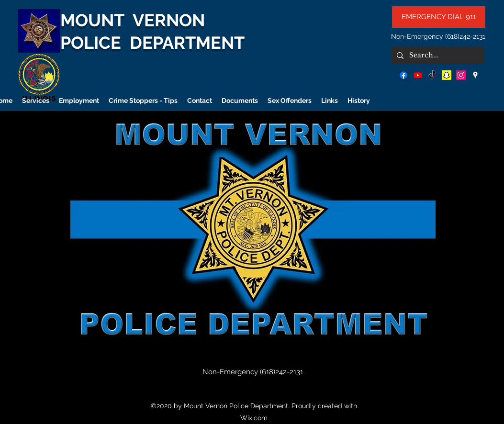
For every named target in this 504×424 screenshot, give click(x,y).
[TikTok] (432, 75)
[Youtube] (418, 75)
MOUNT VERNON (133, 20)
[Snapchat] (447, 75)
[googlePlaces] (475, 75)
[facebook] (403, 75)
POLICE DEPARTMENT (152, 43)
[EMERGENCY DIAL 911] (439, 17)
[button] (253, 231)
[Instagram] (461, 75)
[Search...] (437, 56)
